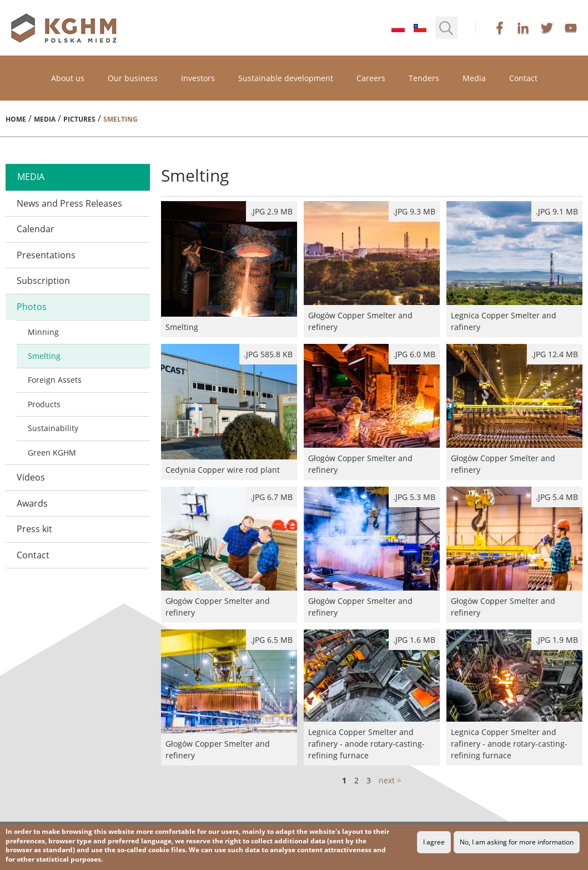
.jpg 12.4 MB (555, 354)
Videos (31, 477)
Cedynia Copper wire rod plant (229, 412)
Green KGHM (52, 452)
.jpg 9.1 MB (557, 211)
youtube (571, 28)
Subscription (43, 281)
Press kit (34, 529)
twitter (547, 28)
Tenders (424, 78)
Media (474, 78)
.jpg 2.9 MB (272, 211)
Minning (43, 332)
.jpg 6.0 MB (414, 354)
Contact (523, 78)
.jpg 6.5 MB (272, 640)
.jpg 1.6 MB (414, 640)
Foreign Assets (55, 380)
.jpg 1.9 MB (557, 640)
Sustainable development (286, 78)
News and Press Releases (69, 203)
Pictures (79, 119)
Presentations (46, 255)
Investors (198, 78)
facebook (500, 28)
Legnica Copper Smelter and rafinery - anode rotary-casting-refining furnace (372, 697)
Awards (32, 503)
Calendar (36, 229)
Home (16, 119)
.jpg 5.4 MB (557, 497)
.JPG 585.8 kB (268, 354)
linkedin (523, 28)
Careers (371, 78)
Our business (133, 78)
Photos (32, 307)
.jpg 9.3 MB (414, 211)
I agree (434, 842)
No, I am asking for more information (517, 842)
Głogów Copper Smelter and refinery (372, 269)
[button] (446, 28)
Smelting (44, 356)
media (31, 177)
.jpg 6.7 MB (272, 497)
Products (44, 404)
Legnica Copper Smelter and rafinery (514, 269)
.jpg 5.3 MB (414, 497)
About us (68, 78)
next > (390, 780)
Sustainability (53, 428)
